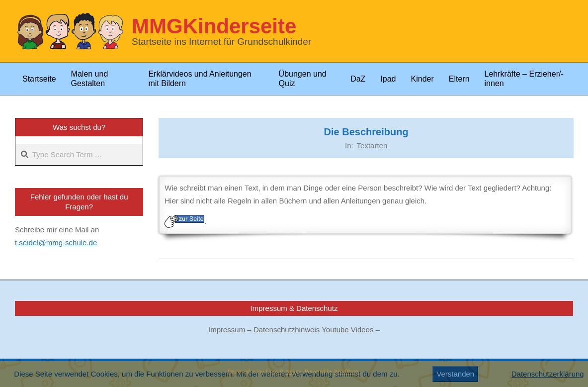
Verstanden (455, 374)
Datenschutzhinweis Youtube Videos (314, 330)
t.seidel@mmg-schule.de (56, 242)
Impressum (227, 330)
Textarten (372, 145)
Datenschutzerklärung (548, 374)
